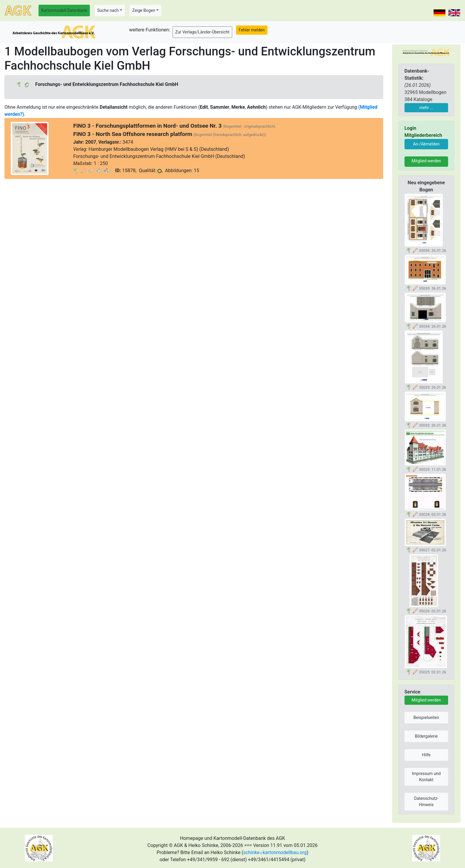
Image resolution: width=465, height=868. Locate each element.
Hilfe (426, 755)
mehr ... (426, 108)
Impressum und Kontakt (426, 777)
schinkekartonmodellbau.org (275, 852)
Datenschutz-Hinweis (426, 801)
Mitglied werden (426, 161)
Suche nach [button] (108, 10)
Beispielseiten (426, 718)
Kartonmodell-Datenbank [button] (64, 10)
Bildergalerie (426, 736)
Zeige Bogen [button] (144, 10)
